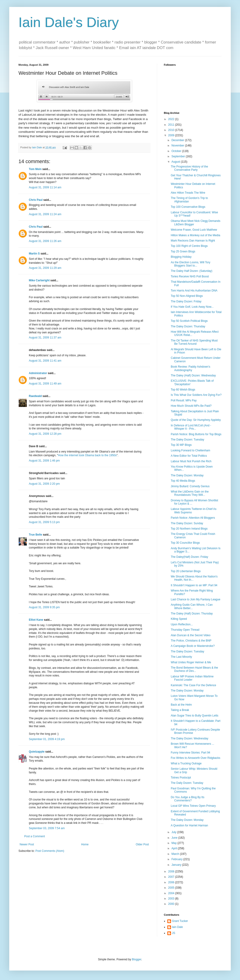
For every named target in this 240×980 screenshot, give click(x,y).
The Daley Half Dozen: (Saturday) (192, 271)
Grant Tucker (180, 921)
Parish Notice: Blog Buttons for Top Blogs (196, 434)
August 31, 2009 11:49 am (45, 384)
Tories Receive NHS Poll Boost (190, 276)
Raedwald (35, 396)
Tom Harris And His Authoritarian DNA (194, 291)
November (178, 146)
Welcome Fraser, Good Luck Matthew (194, 230)
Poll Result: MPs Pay (184, 400)
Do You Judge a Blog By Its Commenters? (187, 799)
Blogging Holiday (181, 257)
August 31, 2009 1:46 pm (44, 461)
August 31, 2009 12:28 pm (45, 434)
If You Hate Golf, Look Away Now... (192, 307)
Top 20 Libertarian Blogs (186, 571)
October (177, 151)
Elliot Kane (36, 620)
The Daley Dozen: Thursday (188, 326)
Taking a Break (180, 710)
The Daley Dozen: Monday (187, 475)
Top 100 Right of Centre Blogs (189, 246)
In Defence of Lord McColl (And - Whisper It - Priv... (191, 427)
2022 (172, 119)
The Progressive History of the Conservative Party (189, 168)
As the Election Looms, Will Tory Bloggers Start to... (190, 264)
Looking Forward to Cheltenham (190, 450)
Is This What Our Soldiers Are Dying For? (196, 395)
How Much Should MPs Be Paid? (191, 406)
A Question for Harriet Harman (189, 825)
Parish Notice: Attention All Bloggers (193, 518)
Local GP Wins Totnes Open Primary (193, 806)
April (175, 848)
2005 (172, 888)
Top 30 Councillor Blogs (185, 543)
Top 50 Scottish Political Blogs (189, 321)
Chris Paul (36, 200)
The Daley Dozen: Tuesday (187, 440)
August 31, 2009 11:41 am (45, 361)
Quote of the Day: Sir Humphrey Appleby (196, 420)
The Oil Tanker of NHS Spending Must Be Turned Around (194, 342)
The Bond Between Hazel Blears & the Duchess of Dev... (194, 669)
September (179, 156)
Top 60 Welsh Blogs (183, 390)
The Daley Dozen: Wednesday (190, 738)
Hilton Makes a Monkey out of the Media (195, 235)
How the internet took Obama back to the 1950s (87, 455)
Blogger (136, 959)
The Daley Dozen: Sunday (187, 523)
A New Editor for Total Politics (189, 456)
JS (174, 933)
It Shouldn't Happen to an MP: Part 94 (194, 585)
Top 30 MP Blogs (181, 445)
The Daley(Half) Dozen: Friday (189, 557)
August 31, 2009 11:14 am (45, 187)
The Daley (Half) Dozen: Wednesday (193, 375)
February (177, 859)
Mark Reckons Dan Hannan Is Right (193, 241)
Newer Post (27, 844)
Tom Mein (35, 169)
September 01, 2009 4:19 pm (47, 739)
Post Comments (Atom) (50, 851)
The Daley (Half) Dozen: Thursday (192, 614)
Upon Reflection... (182, 624)
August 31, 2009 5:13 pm (44, 522)
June (175, 838)
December (178, 140)
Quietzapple (37, 752)
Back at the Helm (181, 705)
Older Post (142, 844)
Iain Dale (177, 927)
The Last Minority (181, 657)
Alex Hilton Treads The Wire (188, 193)
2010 (172, 130)
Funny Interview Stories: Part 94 (190, 753)
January (177, 865)
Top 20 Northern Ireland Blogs (189, 529)
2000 (172, 904)
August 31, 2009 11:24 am (45, 214)
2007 (172, 877)
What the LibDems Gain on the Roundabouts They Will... (190, 493)
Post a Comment (34, 836)
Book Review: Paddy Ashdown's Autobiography (190, 368)
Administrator (38, 373)
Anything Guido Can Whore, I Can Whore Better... (192, 606)
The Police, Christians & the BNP (191, 641)
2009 (172, 135)
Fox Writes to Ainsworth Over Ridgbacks (196, 758)
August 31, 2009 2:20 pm (44, 484)
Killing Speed (179, 619)
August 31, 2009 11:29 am (45, 268)
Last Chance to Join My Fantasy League (196, 599)
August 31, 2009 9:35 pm (44, 607)
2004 (172, 893)
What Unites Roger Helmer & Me (191, 662)
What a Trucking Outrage (186, 763)
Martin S (34, 254)
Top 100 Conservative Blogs (188, 207)
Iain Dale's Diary (69, 22)
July (174, 832)
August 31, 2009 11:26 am (45, 241)
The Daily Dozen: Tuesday (187, 783)
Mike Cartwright (39, 280)
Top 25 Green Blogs (183, 251)
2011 (172, 125)
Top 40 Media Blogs (183, 481)
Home (85, 844)
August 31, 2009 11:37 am (45, 338)
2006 (172, 882)
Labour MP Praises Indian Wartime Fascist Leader (192, 678)
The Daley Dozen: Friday (186, 301)
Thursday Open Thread (185, 630)
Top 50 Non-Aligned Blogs (187, 296)
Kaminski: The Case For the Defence (193, 685)
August (176, 162)
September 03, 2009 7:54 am (47, 828)
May (174, 843)
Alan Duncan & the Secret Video (191, 635)
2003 (172, 899)
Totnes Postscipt (181, 778)
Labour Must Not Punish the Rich (191, 461)
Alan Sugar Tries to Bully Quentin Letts (195, 716)
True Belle (35, 535)
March (176, 854)
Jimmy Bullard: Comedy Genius (190, 486)
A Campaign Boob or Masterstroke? (193, 646)
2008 (172, 871)
